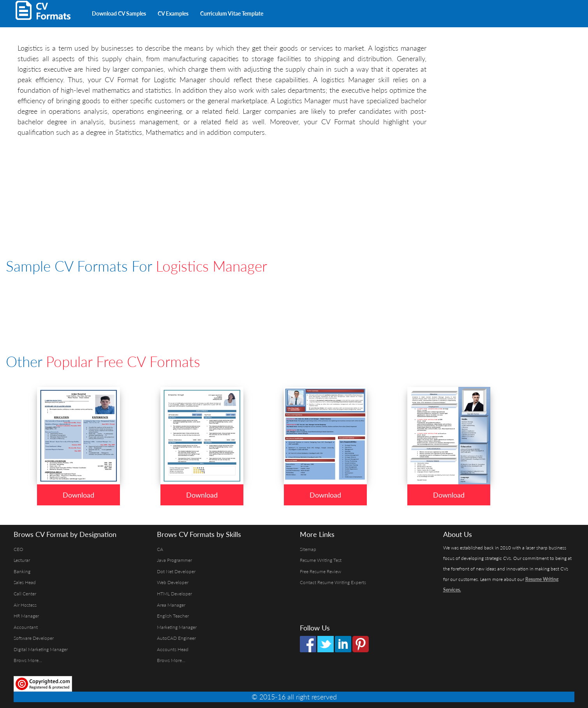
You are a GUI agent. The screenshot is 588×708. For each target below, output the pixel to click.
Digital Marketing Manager (41, 649)
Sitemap (308, 549)
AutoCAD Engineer (176, 638)
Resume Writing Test (321, 560)
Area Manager (171, 605)
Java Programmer (174, 560)
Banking (22, 571)
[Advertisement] (360, 12)
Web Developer (173, 582)
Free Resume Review (320, 571)
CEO (18, 549)
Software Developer (34, 638)
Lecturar (22, 560)
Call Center (25, 594)
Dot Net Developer (176, 571)
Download (78, 495)
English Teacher (173, 616)
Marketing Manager (177, 627)
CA (160, 549)
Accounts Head (173, 649)
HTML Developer (174, 594)
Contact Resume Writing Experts (333, 582)
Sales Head (25, 582)
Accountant (26, 627)
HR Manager (26, 616)
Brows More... (28, 660)
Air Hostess (25, 605)
